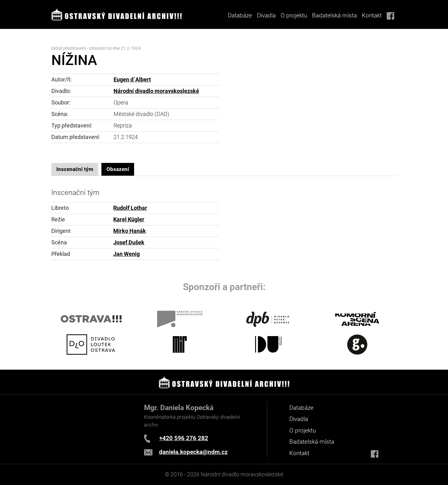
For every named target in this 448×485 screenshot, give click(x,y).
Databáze (240, 15)
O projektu (294, 15)
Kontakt (372, 15)
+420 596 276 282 (184, 438)
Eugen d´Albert (132, 80)
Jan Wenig (126, 254)
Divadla (299, 419)
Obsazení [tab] (118, 169)
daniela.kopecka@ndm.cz (193, 452)
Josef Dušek (129, 242)
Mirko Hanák (130, 231)
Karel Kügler (129, 219)
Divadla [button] (266, 15)
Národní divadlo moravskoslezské (156, 91)
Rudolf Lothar (130, 208)
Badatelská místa (334, 15)
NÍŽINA (74, 60)
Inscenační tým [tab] (75, 169)
